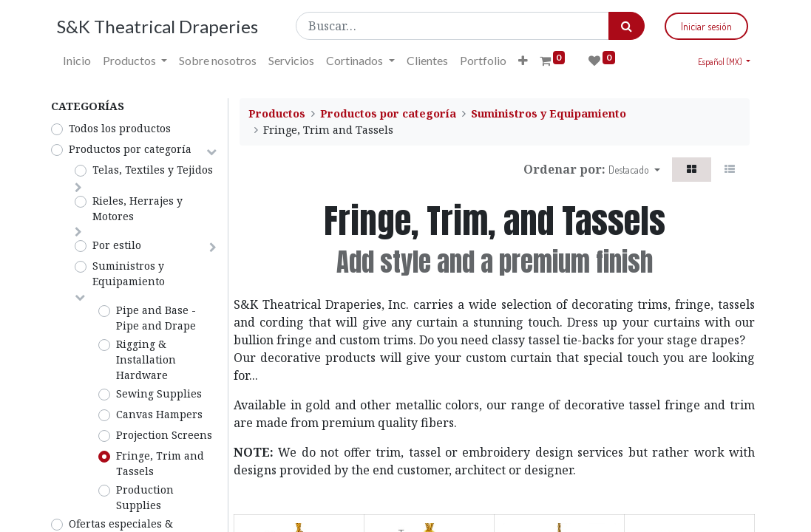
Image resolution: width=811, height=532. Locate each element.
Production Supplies (145, 497)
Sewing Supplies (159, 393)
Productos (277, 113)
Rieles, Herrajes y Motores (138, 208)
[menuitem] (82, 61)
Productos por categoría (130, 149)
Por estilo (117, 245)
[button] (527, 61)
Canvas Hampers (159, 414)
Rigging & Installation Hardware (146, 359)
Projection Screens (164, 435)
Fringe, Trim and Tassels (160, 463)
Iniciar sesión (702, 26)
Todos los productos (120, 128)
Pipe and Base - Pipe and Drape (156, 318)
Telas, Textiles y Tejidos (153, 170)
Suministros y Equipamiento (129, 273)
